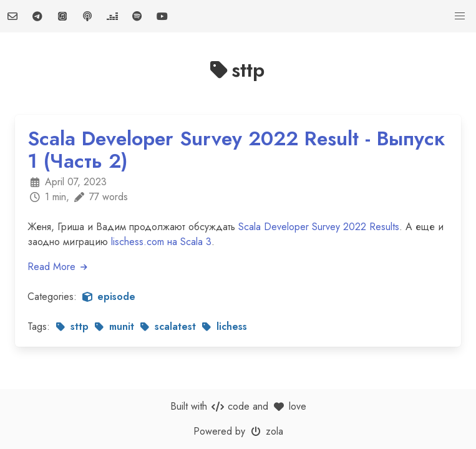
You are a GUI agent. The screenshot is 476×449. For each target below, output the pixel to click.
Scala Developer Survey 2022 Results (319, 227)
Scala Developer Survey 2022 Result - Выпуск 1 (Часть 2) (236, 150)
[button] (460, 16)
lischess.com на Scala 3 (161, 242)
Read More (58, 267)
